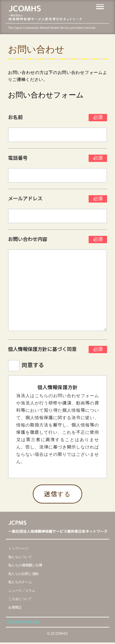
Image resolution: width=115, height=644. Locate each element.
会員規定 (16, 607)
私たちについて (22, 557)
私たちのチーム (22, 582)
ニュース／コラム (24, 590)
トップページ (20, 548)
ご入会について (22, 599)
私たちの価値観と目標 (28, 565)
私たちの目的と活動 (26, 574)
